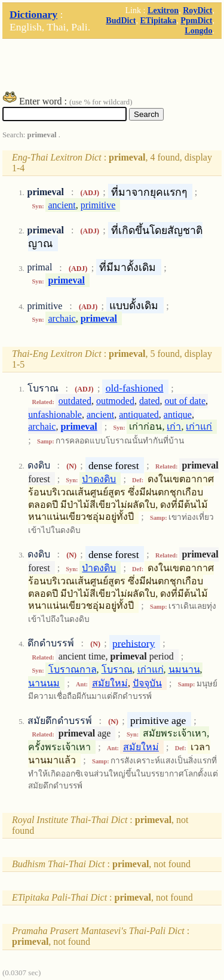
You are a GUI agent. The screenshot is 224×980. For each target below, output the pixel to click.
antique (178, 415)
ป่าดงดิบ (99, 479)
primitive (98, 205)
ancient (62, 205)
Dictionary (33, 14)
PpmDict (196, 20)
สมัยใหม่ (110, 683)
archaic (62, 318)
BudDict (121, 20)
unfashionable (55, 415)
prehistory (134, 643)
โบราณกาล (73, 669)
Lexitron (163, 10)
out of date (185, 401)
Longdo (198, 30)
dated (150, 401)
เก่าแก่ (199, 426)
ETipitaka (158, 20)
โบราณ (117, 669)
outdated (75, 401)
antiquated (139, 415)
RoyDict (197, 10)
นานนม (44, 683)
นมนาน (184, 669)
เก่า (174, 426)
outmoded (115, 401)
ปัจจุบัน (147, 683)
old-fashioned (135, 388)
